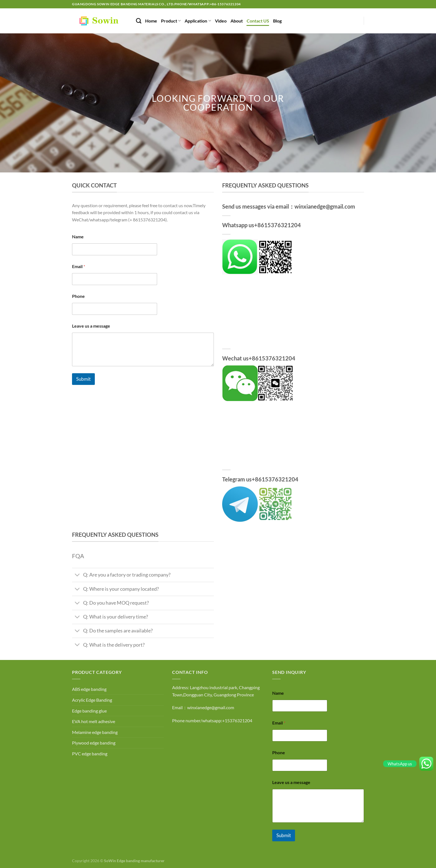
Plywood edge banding (94, 743)
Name (78, 237)
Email (79, 266)
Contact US (258, 21)
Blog (277, 21)
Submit (83, 379)
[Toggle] (77, 576)
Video (221, 21)
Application (198, 21)
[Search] (139, 21)
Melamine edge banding (95, 732)
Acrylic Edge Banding (92, 700)
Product (171, 21)
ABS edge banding (89, 689)
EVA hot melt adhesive (94, 721)
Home (151, 21)
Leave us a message (91, 326)
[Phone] (115, 309)
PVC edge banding (90, 754)
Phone (78, 296)
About (237, 21)
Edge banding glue (89, 711)
